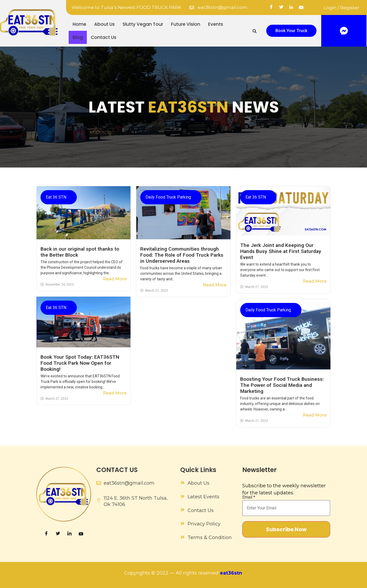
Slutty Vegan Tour (143, 24)
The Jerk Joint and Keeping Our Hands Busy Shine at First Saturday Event (281, 251)
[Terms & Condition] (183, 537)
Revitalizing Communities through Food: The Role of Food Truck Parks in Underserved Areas (182, 255)
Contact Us (104, 37)
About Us (104, 24)
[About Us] (183, 483)
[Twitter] (281, 8)
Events (216, 24)
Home (79, 24)
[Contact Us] (183, 510)
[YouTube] (301, 8)
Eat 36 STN (56, 197)
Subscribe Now (286, 529)
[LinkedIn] (69, 534)
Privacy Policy (204, 524)
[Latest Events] (183, 496)
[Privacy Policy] (183, 523)
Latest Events (203, 497)
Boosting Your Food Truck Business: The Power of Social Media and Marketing (282, 385)
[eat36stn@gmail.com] (192, 7)
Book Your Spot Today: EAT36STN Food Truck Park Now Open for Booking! (80, 363)
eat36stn (231, 573)
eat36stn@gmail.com (223, 7)
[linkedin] (291, 8)
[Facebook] (271, 8)
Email (249, 497)
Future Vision (186, 24)
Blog (78, 37)
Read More (115, 279)
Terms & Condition (210, 538)
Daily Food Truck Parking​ (168, 197)
